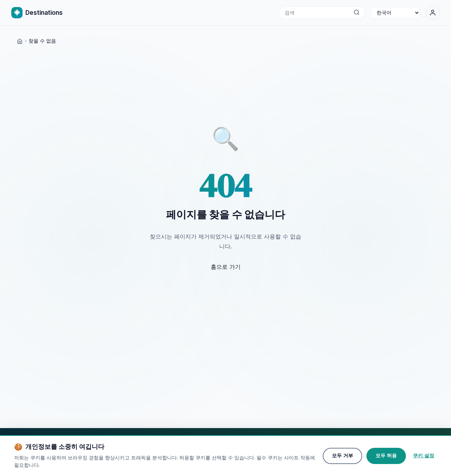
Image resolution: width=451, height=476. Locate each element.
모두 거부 (342, 457)
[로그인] (433, 13)
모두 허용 (386, 457)
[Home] (20, 41)
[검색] (356, 13)
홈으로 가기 (226, 267)
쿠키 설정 (424, 457)
